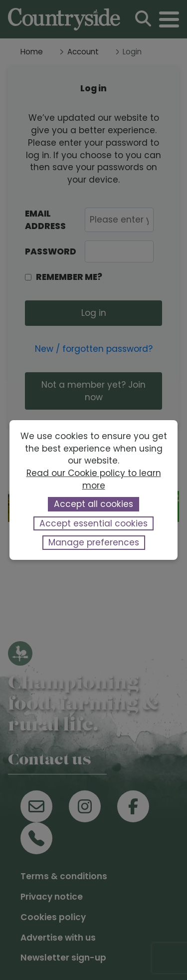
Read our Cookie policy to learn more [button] (94, 479)
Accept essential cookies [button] (93, 523)
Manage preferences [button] (94, 542)
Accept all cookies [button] (93, 504)
